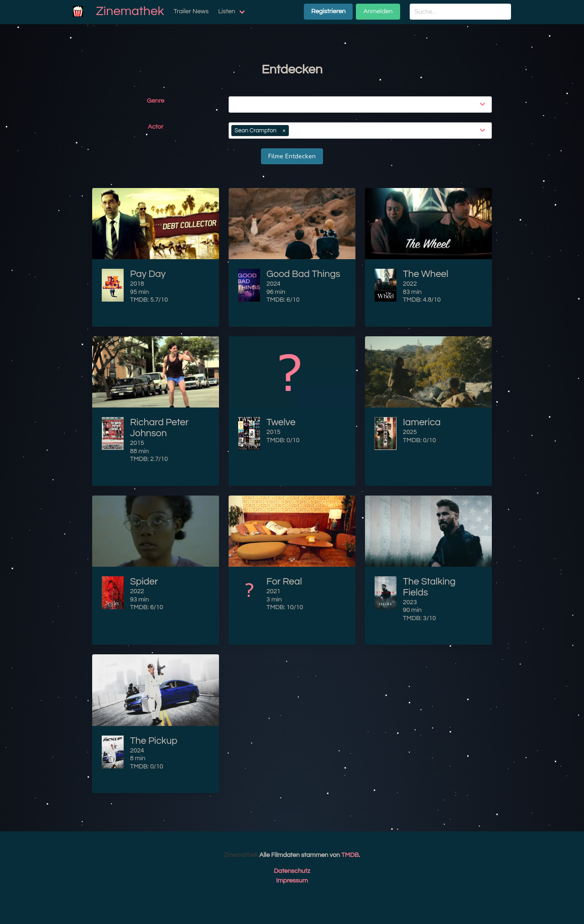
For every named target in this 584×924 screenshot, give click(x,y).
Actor (156, 127)
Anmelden (378, 11)
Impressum (292, 881)
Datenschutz (292, 871)
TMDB (350, 855)
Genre (156, 101)
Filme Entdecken (292, 156)
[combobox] (362, 104)
